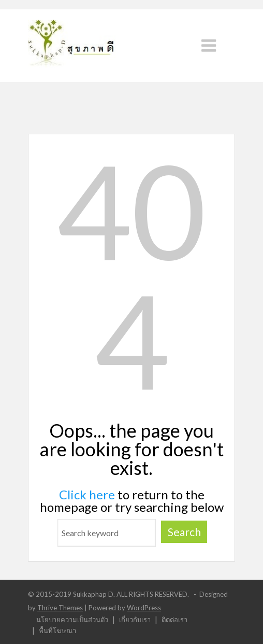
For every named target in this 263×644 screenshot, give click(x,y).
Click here (87, 494)
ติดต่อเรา (174, 619)
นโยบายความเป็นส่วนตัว (72, 619)
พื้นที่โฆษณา (57, 630)
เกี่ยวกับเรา (135, 619)
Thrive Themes (60, 608)
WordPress (144, 608)
